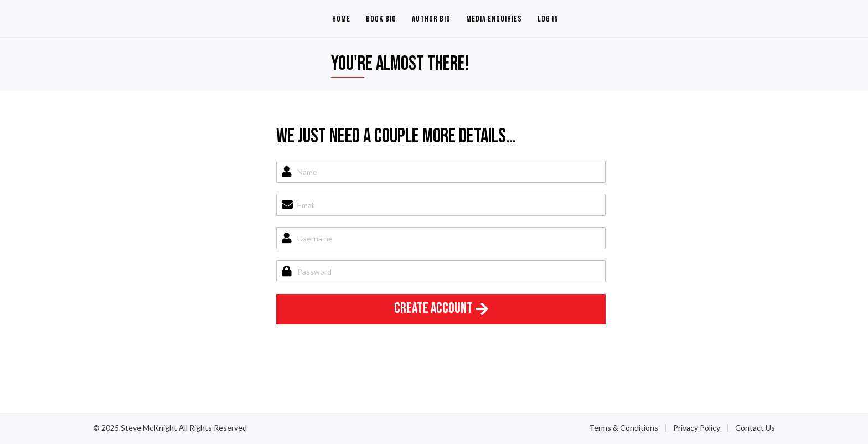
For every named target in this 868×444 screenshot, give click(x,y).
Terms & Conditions (624, 428)
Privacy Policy (697, 428)
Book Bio (381, 19)
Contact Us (755, 428)
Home (341, 19)
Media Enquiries (494, 19)
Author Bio (431, 19)
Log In (548, 19)
